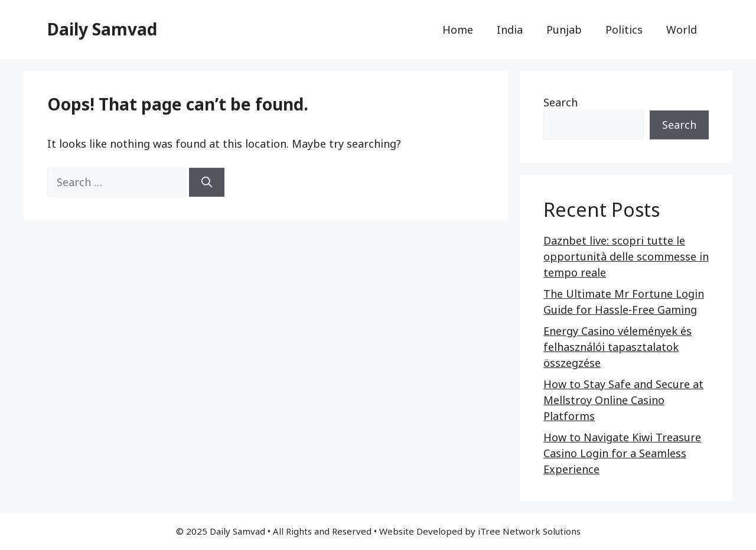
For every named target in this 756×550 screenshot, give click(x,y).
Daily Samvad (102, 29)
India (510, 30)
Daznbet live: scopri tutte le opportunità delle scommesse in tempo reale (626, 256)
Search (561, 102)
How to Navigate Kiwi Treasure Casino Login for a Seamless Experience (622, 453)
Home (458, 30)
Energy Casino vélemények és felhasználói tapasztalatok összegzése (617, 347)
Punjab (564, 30)
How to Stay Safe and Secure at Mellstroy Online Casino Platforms (623, 400)
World (682, 30)
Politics (624, 30)
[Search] (207, 182)
